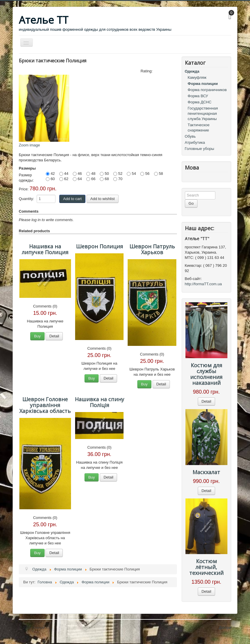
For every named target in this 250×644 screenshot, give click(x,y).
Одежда (192, 71)
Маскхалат (206, 472)
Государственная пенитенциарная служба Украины (203, 113)
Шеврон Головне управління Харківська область (45, 405)
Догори (225, 627)
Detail (54, 336)
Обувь (190, 136)
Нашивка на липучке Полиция (45, 249)
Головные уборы (200, 149)
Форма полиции (203, 84)
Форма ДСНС (200, 102)
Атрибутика (195, 142)
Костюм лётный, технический (206, 567)
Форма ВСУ (198, 96)
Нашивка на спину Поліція (99, 402)
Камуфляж (197, 77)
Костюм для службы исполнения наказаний (206, 374)
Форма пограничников (207, 90)
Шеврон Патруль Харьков (152, 249)
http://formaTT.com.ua (203, 284)
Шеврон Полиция (99, 246)
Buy (37, 336)
